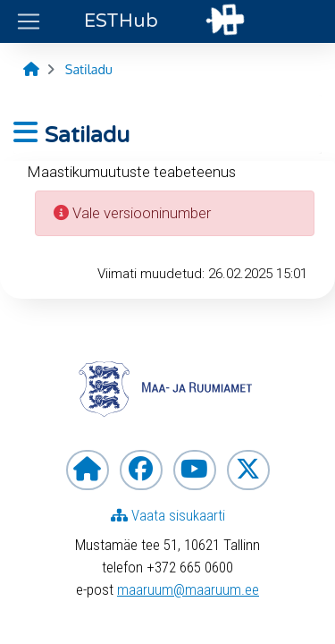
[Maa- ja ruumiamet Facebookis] (141, 470)
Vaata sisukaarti (168, 515)
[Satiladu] (89, 69)
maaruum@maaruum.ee (188, 589)
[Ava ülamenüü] (29, 21)
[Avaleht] (31, 69)
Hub (121, 21)
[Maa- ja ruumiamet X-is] (248, 470)
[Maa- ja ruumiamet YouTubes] (195, 470)
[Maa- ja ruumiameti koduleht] (88, 470)
